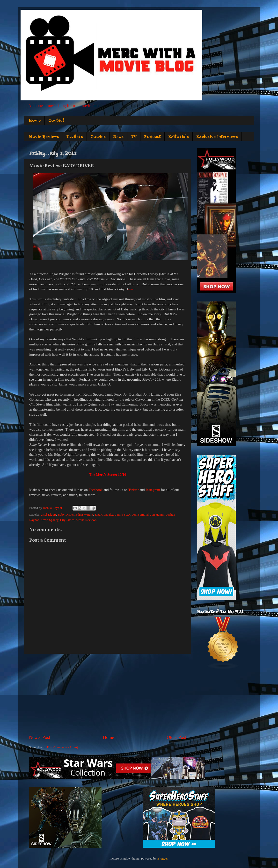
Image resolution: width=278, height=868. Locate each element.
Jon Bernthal (140, 514)
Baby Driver (66, 514)
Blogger (163, 858)
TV (134, 137)
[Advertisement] (108, 694)
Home (35, 121)
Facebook (96, 490)
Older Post (176, 737)
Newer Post (40, 737)
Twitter (134, 490)
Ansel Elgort (48, 514)
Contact (56, 121)
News (118, 137)
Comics (98, 137)
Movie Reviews (44, 137)
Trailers (75, 137)
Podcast (152, 137)
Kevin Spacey (49, 520)
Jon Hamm (157, 514)
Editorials (179, 137)
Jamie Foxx (123, 514)
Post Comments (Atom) (62, 747)
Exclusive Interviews (217, 137)
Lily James (67, 520)
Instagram (153, 490)
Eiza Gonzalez (104, 514)
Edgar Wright (84, 514)
